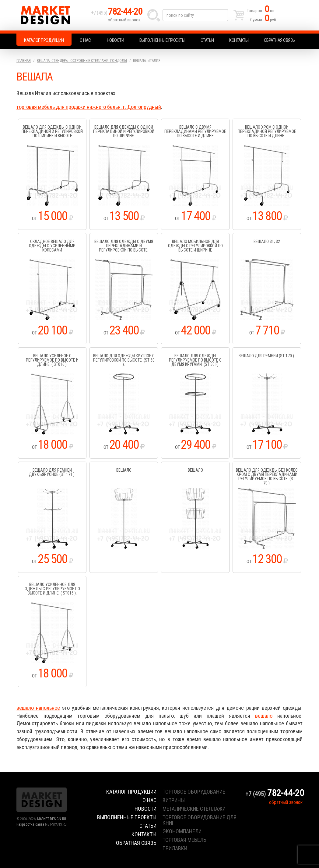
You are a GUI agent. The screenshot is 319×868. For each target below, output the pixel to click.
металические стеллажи (194, 809)
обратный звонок (124, 20)
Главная (24, 61)
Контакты (239, 40)
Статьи (207, 40)
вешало (264, 716)
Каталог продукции (44, 40)
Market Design (52, 15)
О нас (85, 40)
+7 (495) (117, 13)
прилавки (175, 848)
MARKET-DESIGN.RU (52, 819)
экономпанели (182, 831)
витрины (174, 800)
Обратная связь (279, 40)
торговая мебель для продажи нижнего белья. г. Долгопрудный (89, 107)
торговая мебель (184, 840)
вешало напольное (38, 708)
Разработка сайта (30, 824)
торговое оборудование (194, 792)
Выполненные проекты (162, 40)
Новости (116, 40)
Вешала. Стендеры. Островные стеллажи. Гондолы (82, 61)
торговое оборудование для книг (200, 820)
